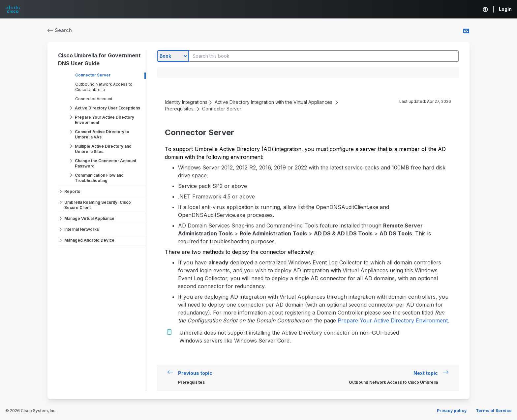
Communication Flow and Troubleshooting (99, 178)
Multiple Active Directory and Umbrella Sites (103, 149)
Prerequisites (179, 109)
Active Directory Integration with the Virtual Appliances (274, 102)
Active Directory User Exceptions (107, 108)
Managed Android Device (89, 240)
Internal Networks (82, 229)
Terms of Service (494, 411)
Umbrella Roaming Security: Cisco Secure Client (98, 205)
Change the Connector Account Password (106, 163)
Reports (72, 191)
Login (505, 9)
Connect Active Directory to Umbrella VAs (102, 134)
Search (60, 30)
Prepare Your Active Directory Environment (105, 120)
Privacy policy (452, 411)
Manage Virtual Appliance (89, 218)
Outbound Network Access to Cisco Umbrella (104, 87)
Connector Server (93, 75)
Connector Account (94, 99)
